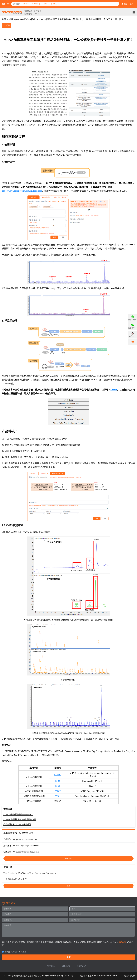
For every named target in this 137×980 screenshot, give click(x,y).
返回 (7, 25)
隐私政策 (123, 942)
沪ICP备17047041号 (65, 976)
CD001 (58, 774)
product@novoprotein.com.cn (106, 976)
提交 (69, 957)
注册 (131, 4)
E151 (58, 786)
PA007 (58, 791)
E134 (58, 781)
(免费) (133, 976)
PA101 (58, 796)
